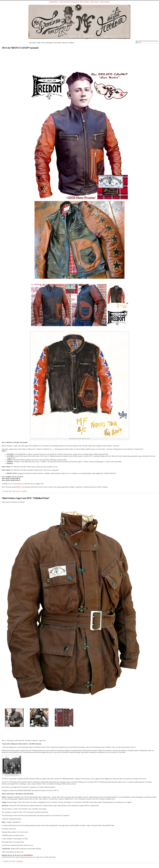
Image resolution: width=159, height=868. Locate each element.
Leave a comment (21, 491)
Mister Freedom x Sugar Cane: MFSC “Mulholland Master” (26, 498)
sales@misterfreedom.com (27, 857)
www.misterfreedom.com (17, 484)
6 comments (19, 861)
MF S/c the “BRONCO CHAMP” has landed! (20, 48)
